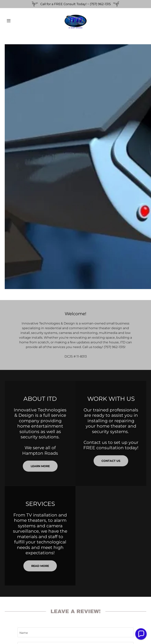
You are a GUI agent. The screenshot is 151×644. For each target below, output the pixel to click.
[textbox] (75, 632)
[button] (15, 21)
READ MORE (40, 566)
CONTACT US (111, 461)
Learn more (40, 466)
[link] (75, 21)
